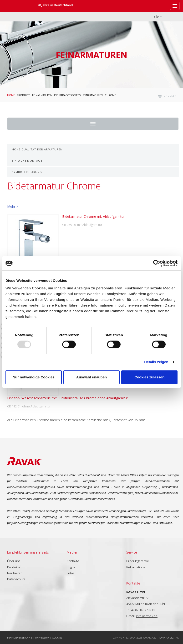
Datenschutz (16, 579)
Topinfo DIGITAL (169, 637)
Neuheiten (15, 573)
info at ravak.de (147, 616)
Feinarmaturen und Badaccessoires (56, 95)
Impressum (42, 637)
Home (11, 95)
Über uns (14, 561)
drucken (170, 96)
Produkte (23, 95)
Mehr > (13, 206)
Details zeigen (156, 362)
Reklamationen (137, 567)
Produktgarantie (138, 561)
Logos (71, 567)
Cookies (57, 637)
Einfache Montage (27, 161)
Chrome (110, 95)
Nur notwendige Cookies (34, 377)
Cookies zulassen (149, 377)
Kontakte (73, 561)
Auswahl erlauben (91, 377)
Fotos (71, 573)
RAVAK (18, 6)
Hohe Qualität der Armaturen (37, 149)
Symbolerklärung (27, 172)
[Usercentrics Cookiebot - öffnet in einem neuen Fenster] (157, 263)
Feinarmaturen (93, 95)
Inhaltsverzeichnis (20, 637)
